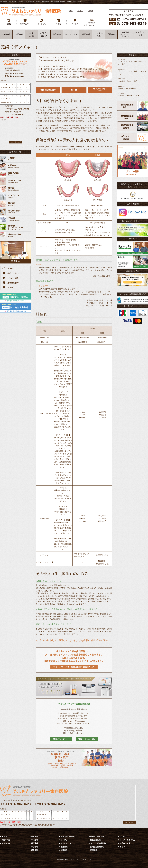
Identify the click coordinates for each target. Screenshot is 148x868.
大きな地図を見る (15, 142)
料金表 (58, 22)
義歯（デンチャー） (68, 837)
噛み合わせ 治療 (140, 34)
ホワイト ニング (44, 35)
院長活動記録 (95, 840)
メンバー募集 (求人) (128, 840)
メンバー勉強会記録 (98, 843)
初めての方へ (25, 22)
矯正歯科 (86, 34)
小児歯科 (19, 34)
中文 (71, 11)
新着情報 (94, 850)
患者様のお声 (11, 283)
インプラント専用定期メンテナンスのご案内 (133, 62)
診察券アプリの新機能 (133, 87)
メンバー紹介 (42, 22)
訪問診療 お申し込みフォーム (92, 22)
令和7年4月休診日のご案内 (133, 95)
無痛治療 (125, 35)
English (90, 11)
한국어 (80, 11)
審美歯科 (57, 34)
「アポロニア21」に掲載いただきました (133, 72)
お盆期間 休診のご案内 (133, 80)
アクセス (75, 22)
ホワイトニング (67, 843)
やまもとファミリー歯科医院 (31, 11)
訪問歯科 (99, 35)
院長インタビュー (97, 837)
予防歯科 (111, 34)
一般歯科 (6, 34)
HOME (8, 22)
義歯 (31, 35)
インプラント (71, 34)
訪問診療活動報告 (97, 847)
